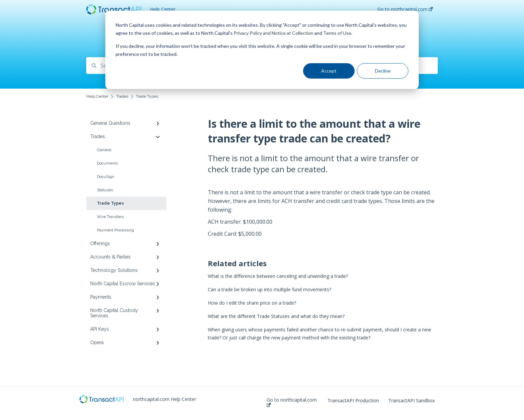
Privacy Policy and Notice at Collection (274, 33)
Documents (107, 163)
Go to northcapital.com (292, 402)
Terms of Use (337, 33)
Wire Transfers (110, 217)
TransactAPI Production (353, 401)
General (104, 150)
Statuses (105, 190)
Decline (383, 71)
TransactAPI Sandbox (412, 401)
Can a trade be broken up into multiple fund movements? (270, 289)
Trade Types (110, 203)
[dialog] (262, 50)
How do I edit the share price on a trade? (252, 303)
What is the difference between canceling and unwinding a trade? (278, 276)
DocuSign (106, 177)
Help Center (163, 9)
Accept (329, 71)
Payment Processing (115, 230)
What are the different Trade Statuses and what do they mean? (276, 316)
